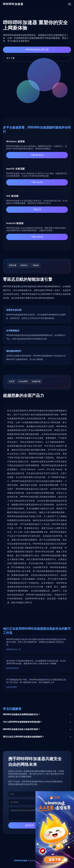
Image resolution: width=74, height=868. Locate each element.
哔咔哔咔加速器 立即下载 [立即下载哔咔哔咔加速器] (37, 50)
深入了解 (11, 58)
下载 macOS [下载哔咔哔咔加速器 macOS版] (37, 182)
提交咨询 (29, 826)
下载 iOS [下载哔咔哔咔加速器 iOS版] (37, 210)
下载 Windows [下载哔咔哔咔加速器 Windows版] (37, 155)
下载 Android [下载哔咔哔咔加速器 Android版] (37, 237)
